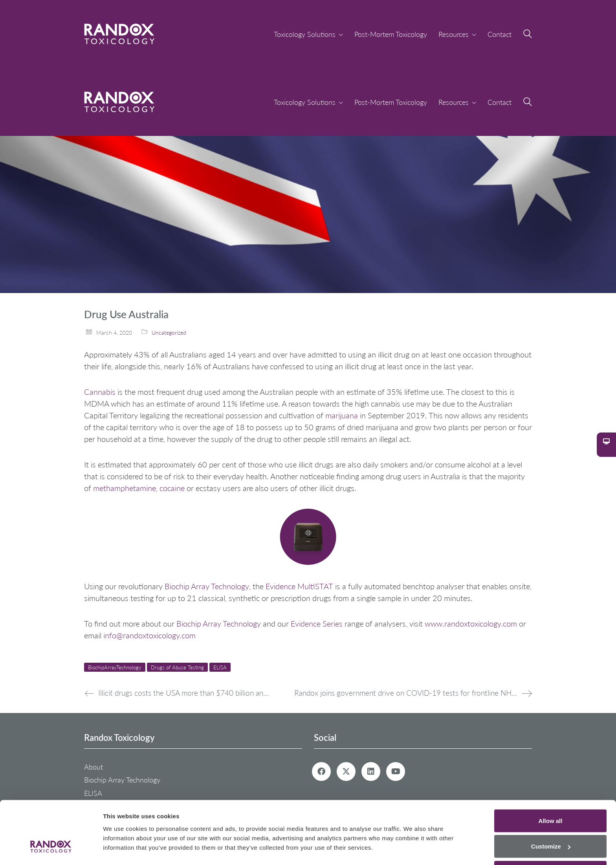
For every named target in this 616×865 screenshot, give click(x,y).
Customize (551, 818)
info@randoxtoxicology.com (149, 635)
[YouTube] (396, 772)
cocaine (172, 488)
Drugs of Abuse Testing (177, 667)
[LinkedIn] (371, 772)
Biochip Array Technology (207, 586)
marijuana (342, 415)
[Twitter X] (346, 772)
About (93, 767)
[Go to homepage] (119, 34)
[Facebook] (321, 772)
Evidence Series (317, 623)
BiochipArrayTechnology (115, 667)
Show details (121, 841)
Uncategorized (169, 332)
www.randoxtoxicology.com (471, 623)
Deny (551, 844)
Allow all (551, 793)
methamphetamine (125, 488)
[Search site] (528, 35)
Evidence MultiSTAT (299, 586)
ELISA (220, 667)
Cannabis (100, 392)
